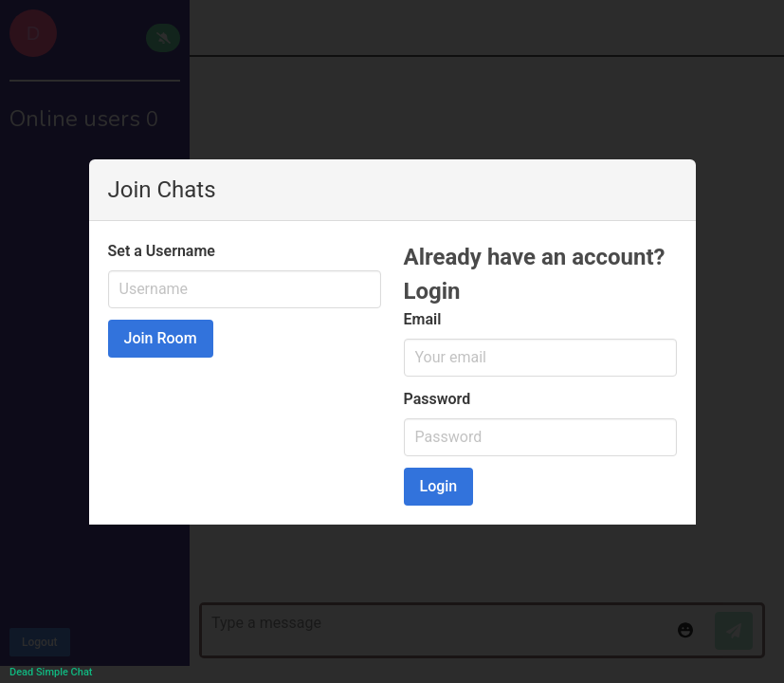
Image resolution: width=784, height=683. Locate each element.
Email (423, 319)
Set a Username (162, 251)
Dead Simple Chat (51, 672)
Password (438, 399)
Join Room (161, 338)
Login (439, 486)
